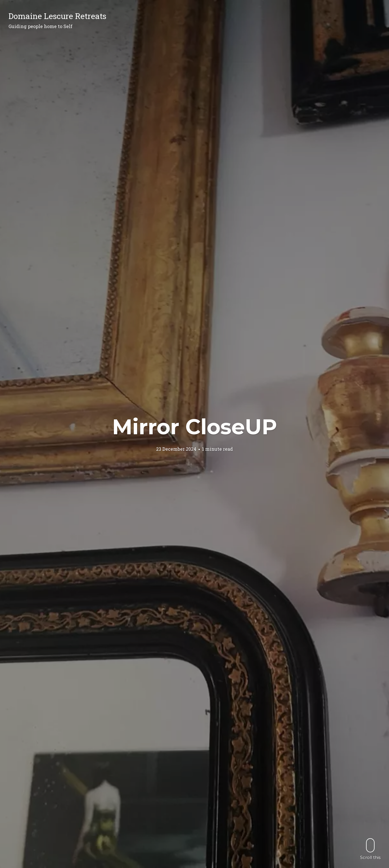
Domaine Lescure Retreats (57, 16)
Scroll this (370, 849)
